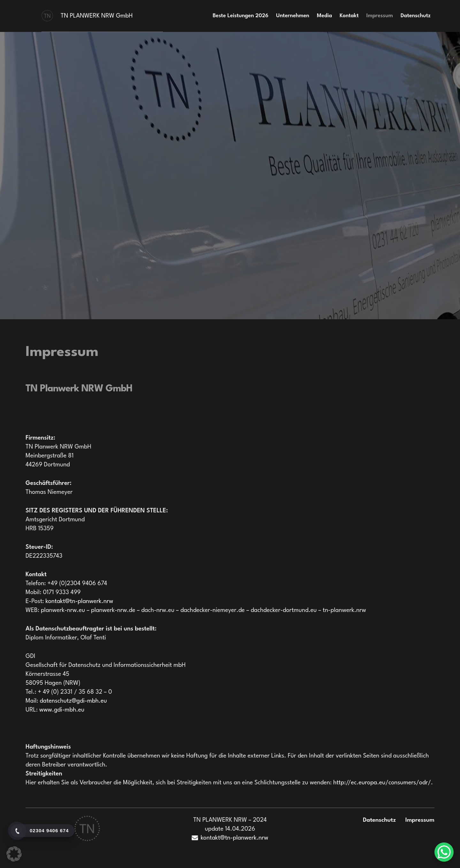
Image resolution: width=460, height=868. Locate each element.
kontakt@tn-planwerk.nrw (80, 601)
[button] (14, 854)
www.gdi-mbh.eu (62, 710)
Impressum (420, 820)
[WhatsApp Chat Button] (444, 852)
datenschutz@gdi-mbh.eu (73, 701)
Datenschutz (379, 820)
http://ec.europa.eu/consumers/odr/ (382, 783)
